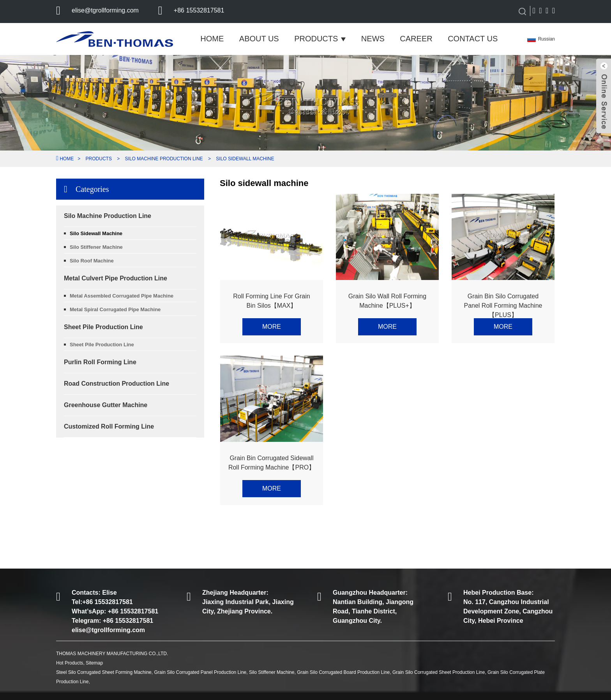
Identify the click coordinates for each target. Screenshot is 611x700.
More (272, 327)
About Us (259, 39)
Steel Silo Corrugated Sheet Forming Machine (104, 672)
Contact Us (473, 39)
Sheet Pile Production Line (103, 327)
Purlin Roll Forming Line (100, 362)
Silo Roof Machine (92, 261)
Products (320, 39)
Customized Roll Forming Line (109, 426)
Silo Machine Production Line (164, 159)
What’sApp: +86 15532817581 (115, 611)
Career (416, 39)
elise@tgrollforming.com (105, 10)
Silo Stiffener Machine (96, 247)
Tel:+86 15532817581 (102, 602)
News (373, 39)
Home (212, 39)
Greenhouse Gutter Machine (106, 405)
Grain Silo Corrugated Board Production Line (343, 672)
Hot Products (70, 663)
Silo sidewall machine (245, 159)
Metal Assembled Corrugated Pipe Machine (122, 296)
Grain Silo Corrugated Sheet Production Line (439, 672)
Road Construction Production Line (117, 384)
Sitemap (94, 663)
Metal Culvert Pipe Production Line (116, 278)
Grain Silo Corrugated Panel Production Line (200, 672)
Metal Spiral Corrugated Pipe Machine (115, 309)
